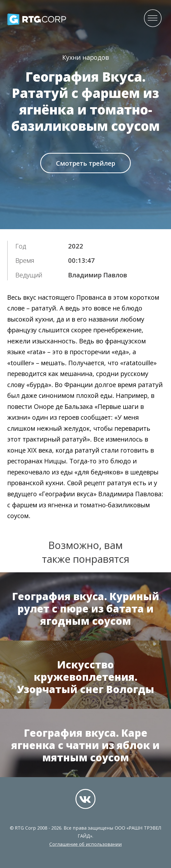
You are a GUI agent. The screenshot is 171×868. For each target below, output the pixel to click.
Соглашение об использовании (85, 844)
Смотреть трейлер (85, 163)
